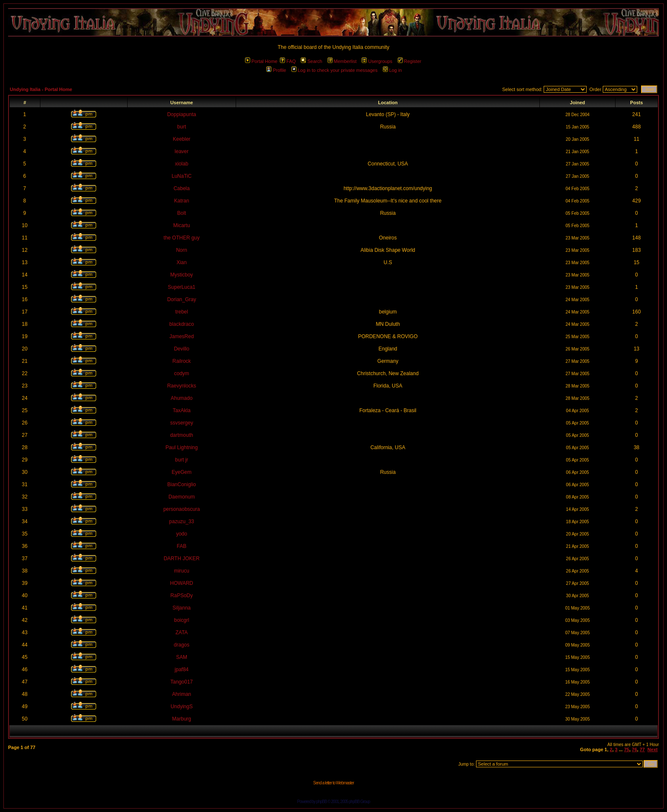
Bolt (182, 213)
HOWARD (182, 583)
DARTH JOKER (182, 558)
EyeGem (182, 472)
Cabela (182, 188)
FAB (182, 546)
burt (182, 127)
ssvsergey (182, 423)
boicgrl (181, 620)
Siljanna (182, 608)
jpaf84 (182, 670)
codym (181, 373)
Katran (181, 201)
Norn (182, 250)
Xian (182, 262)
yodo (182, 534)
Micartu (181, 225)
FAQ (288, 61)
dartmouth (182, 435)
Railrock (181, 361)
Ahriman (182, 694)
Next (653, 749)
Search (311, 61)
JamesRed (181, 336)
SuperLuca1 (182, 287)
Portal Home (261, 61)
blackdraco (182, 324)
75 (627, 749)
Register (410, 61)
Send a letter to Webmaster (333, 783)
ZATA (181, 633)
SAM (182, 657)
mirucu (182, 571)
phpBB (321, 802)
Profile (276, 70)
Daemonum (182, 497)
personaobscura (182, 509)
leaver (182, 151)
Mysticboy (181, 275)
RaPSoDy (182, 595)
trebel (182, 312)
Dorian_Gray (182, 299)
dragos (182, 645)
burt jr (182, 460)
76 (634, 749)
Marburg (182, 719)
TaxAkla (182, 410)
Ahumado (181, 398)
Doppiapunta (182, 114)
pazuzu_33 (182, 521)
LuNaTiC (181, 176)
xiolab (181, 164)
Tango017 (182, 682)
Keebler (181, 139)
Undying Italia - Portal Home (41, 89)
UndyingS (182, 707)
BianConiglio (181, 484)
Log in (392, 70)
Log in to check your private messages (335, 70)
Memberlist (342, 61)
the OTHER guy (182, 238)
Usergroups (377, 61)
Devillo (182, 349)
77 (642, 749)
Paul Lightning (182, 447)
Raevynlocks (182, 386)
